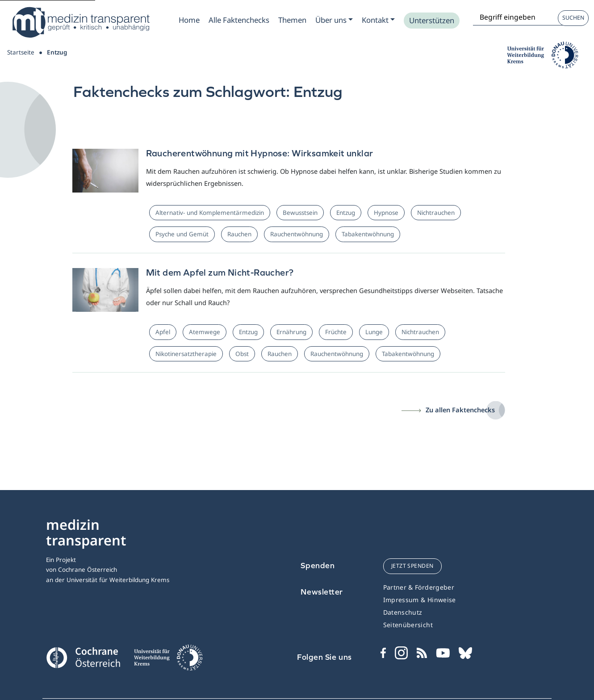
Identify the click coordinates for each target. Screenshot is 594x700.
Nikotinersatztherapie (186, 354)
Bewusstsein (300, 213)
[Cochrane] (83, 657)
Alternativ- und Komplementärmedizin (210, 213)
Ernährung (291, 332)
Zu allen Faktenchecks (460, 410)
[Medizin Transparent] (80, 22)
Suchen (573, 18)
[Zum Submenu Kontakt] (378, 20)
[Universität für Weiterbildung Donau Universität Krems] (168, 660)
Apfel (163, 332)
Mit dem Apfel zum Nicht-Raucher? (220, 272)
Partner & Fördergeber (419, 587)
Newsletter (322, 592)
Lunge (374, 332)
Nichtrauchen (436, 213)
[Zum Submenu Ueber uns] (334, 20)
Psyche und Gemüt (182, 234)
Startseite (21, 52)
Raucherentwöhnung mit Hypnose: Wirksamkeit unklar (260, 153)
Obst (242, 354)
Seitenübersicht (408, 625)
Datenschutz (403, 612)
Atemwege (205, 332)
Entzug (346, 213)
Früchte (336, 332)
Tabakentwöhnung (368, 234)
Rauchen (239, 234)
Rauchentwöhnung (297, 234)
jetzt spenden (412, 566)
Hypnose (386, 213)
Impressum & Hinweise (420, 600)
